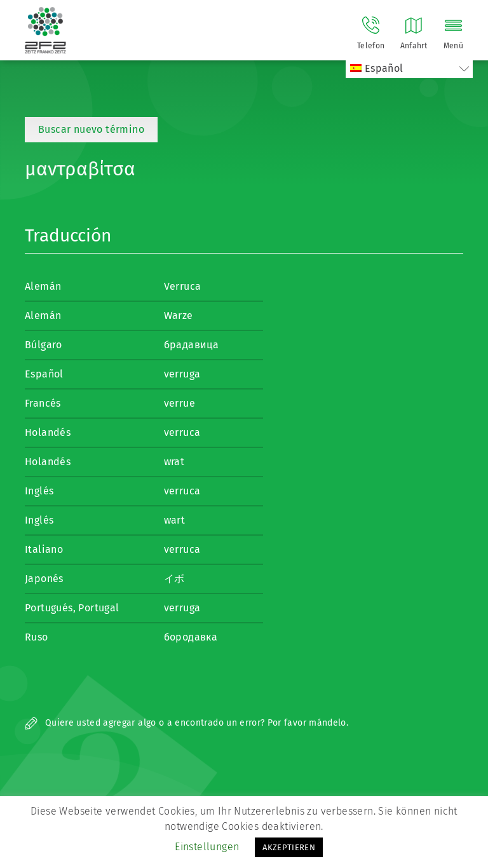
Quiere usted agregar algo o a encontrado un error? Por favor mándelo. (186, 723)
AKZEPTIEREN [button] (289, 847)
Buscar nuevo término (91, 129)
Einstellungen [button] (207, 847)
